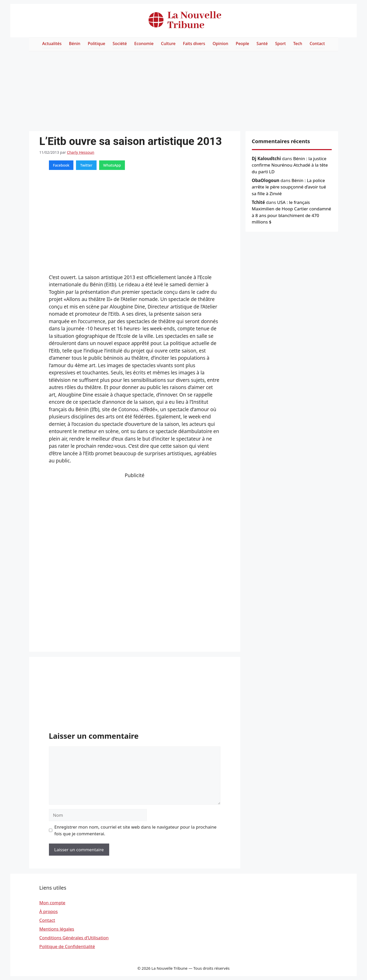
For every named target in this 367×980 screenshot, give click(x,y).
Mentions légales (57, 929)
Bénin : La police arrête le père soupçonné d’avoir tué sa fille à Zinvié (289, 187)
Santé (262, 44)
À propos (49, 911)
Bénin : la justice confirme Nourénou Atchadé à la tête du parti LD (290, 165)
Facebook (61, 165)
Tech (298, 44)
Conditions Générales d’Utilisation (74, 938)
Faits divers (194, 44)
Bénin (75, 44)
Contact (317, 44)
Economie (144, 44)
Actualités (52, 44)
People (242, 44)
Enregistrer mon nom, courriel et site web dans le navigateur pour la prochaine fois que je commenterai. (135, 830)
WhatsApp (112, 165)
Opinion (220, 44)
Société (120, 44)
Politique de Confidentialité (67, 946)
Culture (168, 44)
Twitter (86, 165)
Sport (280, 44)
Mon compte (52, 903)
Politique (97, 44)
